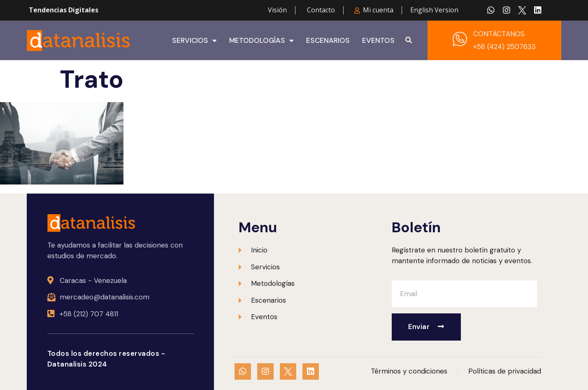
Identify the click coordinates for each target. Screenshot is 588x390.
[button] (409, 40)
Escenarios (328, 40)
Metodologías (261, 40)
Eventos (378, 40)
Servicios (194, 40)
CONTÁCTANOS (499, 34)
